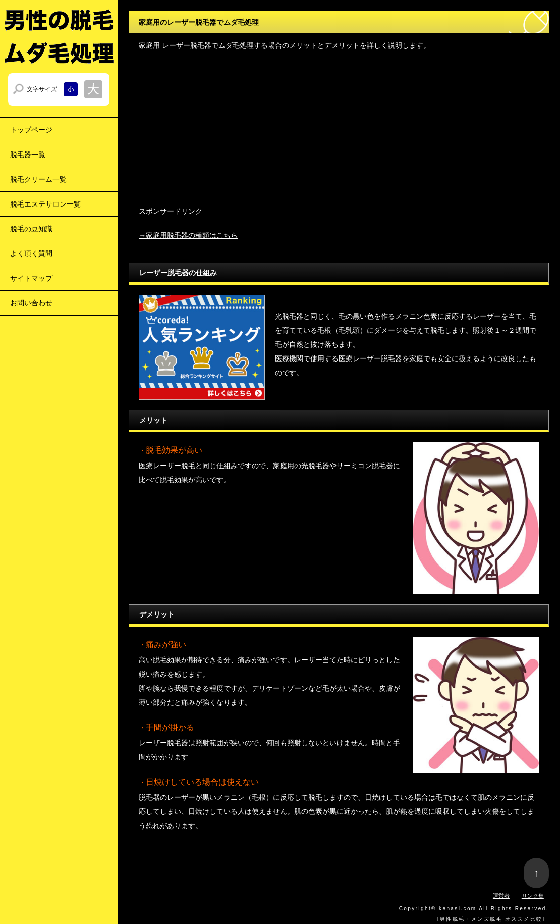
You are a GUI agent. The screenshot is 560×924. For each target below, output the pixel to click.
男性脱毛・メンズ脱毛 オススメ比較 (491, 919)
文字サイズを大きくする (93, 89)
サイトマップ (31, 278)
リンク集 (533, 896)
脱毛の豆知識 (31, 229)
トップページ (31, 130)
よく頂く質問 (31, 253)
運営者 (501, 896)
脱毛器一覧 (28, 155)
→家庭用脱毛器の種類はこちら (188, 235)
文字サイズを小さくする (71, 89)
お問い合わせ (31, 303)
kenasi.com (458, 909)
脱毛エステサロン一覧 (45, 204)
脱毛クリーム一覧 (38, 179)
